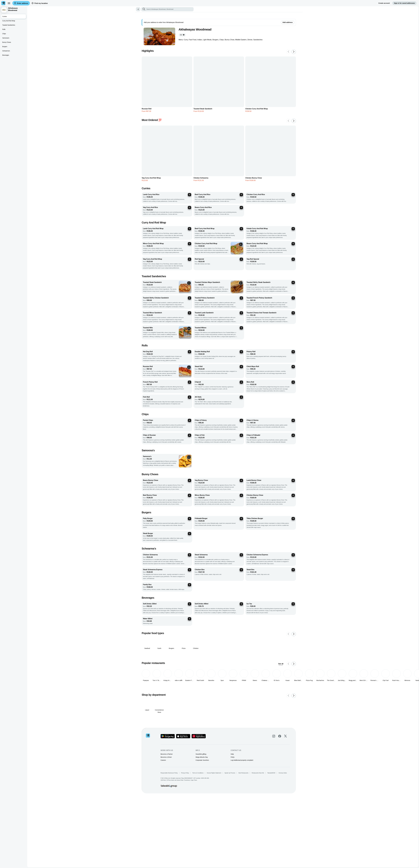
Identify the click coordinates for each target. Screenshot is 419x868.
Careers (167, 690)
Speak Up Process (234, 702)
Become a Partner (170, 684)
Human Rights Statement (218, 702)
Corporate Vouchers (206, 690)
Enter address (21, 3)
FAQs (236, 687)
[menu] (9, 3)
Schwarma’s (6, 51)
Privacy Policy (189, 702)
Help (236, 684)
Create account (384, 3)
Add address (291, 22)
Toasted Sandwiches (9, 25)
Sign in (404, 3)
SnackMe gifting (205, 684)
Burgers (5, 47)
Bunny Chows (7, 42)
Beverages (6, 55)
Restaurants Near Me (262, 702)
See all (285, 593)
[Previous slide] (292, 52)
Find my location (40, 3)
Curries (5, 16)
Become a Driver (170, 687)
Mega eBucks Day (206, 687)
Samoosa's (6, 38)
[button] (142, 9)
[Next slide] (298, 52)
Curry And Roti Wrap (9, 21)
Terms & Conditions (202, 702)
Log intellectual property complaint (246, 690)
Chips (4, 34)
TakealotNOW (275, 702)
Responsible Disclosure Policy (173, 702)
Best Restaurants (247, 702)
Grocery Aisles (287, 702)
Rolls (4, 29)
